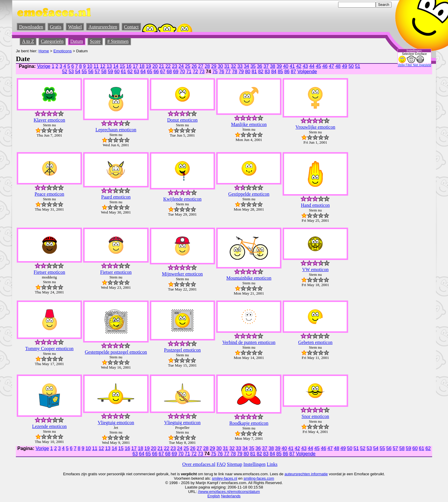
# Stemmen (118, 41)
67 (163, 72)
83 (267, 72)
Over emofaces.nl (199, 464)
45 (318, 66)
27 (201, 66)
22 (168, 66)
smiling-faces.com (259, 478)
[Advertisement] (381, 151)
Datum (77, 41)
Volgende (307, 72)
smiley (217, 478)
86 (287, 72)
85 (280, 72)
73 (202, 72)
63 (137, 72)
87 (293, 72)
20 (155, 66)
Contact (131, 27)
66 (156, 72)
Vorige (44, 66)
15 (122, 66)
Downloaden (31, 27)
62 (130, 72)
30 (220, 66)
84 (274, 72)
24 (181, 66)
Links (272, 464)
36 (260, 66)
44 (312, 66)
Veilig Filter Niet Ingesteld (414, 65)
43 (305, 66)
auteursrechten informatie (306, 474)
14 (116, 66)
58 (104, 72)
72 (195, 72)
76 (222, 72)
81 (254, 72)
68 (169, 72)
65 (150, 72)
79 (241, 72)
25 (188, 66)
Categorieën (52, 41)
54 (78, 72)
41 (292, 66)
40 (286, 66)
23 (174, 66)
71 (189, 72)
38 (273, 66)
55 (84, 72)
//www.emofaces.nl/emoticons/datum (229, 492)
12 (103, 66)
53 (71, 72)
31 (227, 66)
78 (235, 72)
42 (299, 66)
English (214, 496)
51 (358, 66)
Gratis (56, 27)
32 (234, 66)
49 (345, 66)
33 (240, 66)
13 (109, 66)
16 (129, 66)
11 (96, 66)
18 (142, 66)
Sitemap (234, 464)
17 (135, 66)
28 (207, 66)
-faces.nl (230, 478)
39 (279, 66)
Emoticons (63, 51)
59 (110, 72)
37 (266, 66)
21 (162, 66)
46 (325, 66)
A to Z (28, 41)
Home (44, 51)
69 (176, 72)
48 (338, 66)
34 (246, 66)
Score (95, 41)
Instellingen (255, 464)
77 (228, 72)
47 (331, 66)
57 (97, 72)
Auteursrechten (103, 27)
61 (123, 72)
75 (215, 72)
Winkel (75, 27)
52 (65, 72)
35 (253, 66)
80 (248, 72)
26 (194, 66)
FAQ (221, 464)
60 (117, 72)
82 (261, 72)
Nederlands (231, 496)
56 (91, 72)
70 (182, 72)
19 (148, 66)
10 (90, 66)
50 (351, 66)
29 (214, 66)
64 (143, 72)
